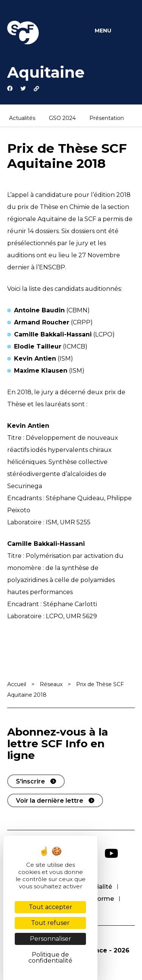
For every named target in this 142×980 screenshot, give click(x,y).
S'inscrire (30, 781)
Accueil (17, 684)
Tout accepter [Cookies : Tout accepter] (51, 907)
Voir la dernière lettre (50, 801)
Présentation (107, 118)
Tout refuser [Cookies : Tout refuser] (50, 923)
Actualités (22, 118)
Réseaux (51, 684)
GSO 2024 (62, 118)
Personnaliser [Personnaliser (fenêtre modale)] (51, 939)
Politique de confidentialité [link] (50, 958)
